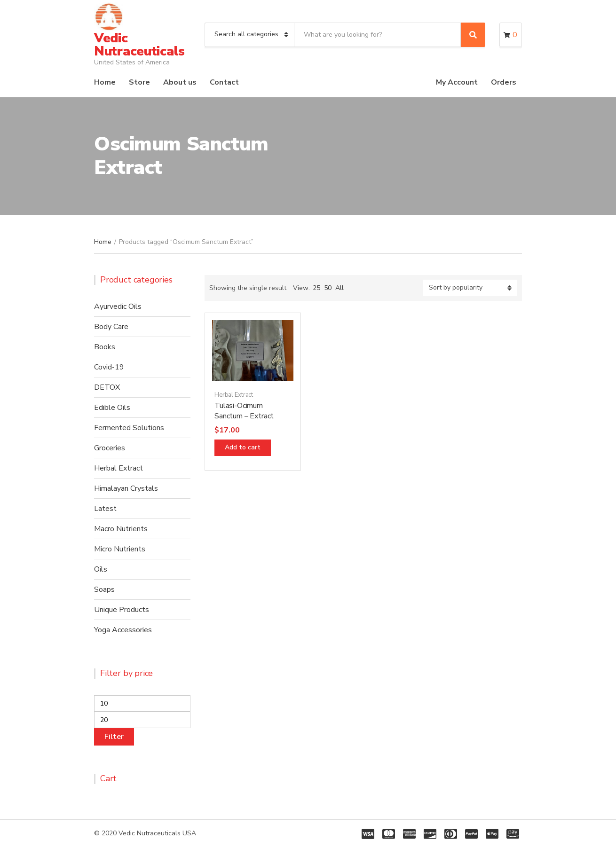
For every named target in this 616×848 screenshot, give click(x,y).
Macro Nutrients (121, 529)
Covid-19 (109, 367)
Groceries (110, 448)
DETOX (107, 387)
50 (328, 288)
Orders (504, 82)
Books (105, 347)
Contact (224, 82)
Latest (105, 509)
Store (139, 82)
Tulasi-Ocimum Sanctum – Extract (244, 411)
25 (316, 288)
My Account (457, 82)
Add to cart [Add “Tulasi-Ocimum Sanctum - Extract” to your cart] (243, 447)
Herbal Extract (234, 395)
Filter (114, 737)
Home (105, 82)
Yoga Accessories (123, 630)
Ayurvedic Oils (118, 306)
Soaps (104, 589)
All (340, 288)
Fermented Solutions (129, 428)
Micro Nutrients (120, 549)
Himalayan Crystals (126, 488)
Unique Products (122, 610)
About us (180, 82)
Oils (101, 569)
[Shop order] (470, 288)
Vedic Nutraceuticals (139, 45)
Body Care (111, 327)
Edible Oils (112, 408)
